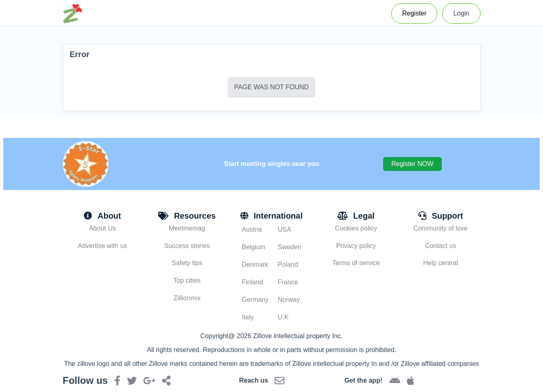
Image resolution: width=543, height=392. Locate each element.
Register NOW (412, 164)
